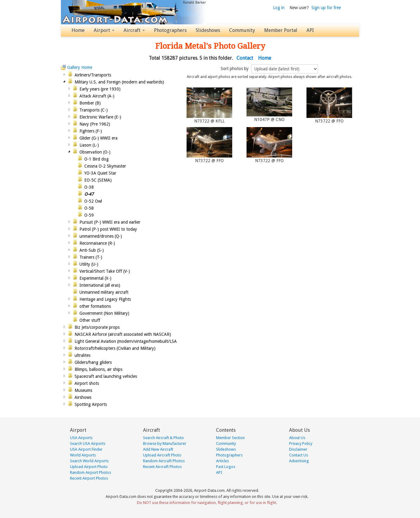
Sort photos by (235, 69)
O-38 (89, 187)
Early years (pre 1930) (100, 89)
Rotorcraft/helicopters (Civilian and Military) (115, 348)
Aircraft (134, 30)
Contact (245, 58)
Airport (104, 30)
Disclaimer (298, 449)
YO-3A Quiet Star (100, 173)
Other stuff (90, 320)
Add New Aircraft (158, 449)
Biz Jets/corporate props (97, 327)
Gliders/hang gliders (93, 362)
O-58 (89, 208)
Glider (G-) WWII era (98, 138)
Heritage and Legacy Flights (105, 299)
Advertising (299, 461)
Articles (222, 461)
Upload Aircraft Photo (162, 455)
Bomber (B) (90, 103)
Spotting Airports (91, 404)
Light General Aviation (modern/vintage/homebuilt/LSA (126, 341)
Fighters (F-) (91, 131)
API (310, 30)
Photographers (170, 30)
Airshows (83, 397)
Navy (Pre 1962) (95, 124)
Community (242, 30)
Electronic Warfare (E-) (100, 117)
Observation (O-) (95, 152)
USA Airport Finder (86, 449)
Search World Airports (89, 461)
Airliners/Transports (93, 75)
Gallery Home (80, 67)
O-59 (89, 215)
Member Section (230, 438)
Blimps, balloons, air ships (98, 369)
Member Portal (281, 30)
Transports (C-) (94, 110)
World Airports (83, 455)
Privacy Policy (301, 443)
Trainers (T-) (91, 257)
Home (78, 30)
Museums (83, 390)
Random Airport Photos (91, 472)
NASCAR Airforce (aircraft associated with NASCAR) (123, 334)
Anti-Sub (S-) (92, 250)
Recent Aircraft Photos (162, 467)
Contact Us (299, 455)
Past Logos (226, 467)
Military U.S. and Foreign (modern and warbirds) (119, 82)
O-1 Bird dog (96, 159)
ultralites (82, 355)
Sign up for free (326, 8)
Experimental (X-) (95, 278)
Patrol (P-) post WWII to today (108, 229)
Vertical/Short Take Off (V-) (105, 271)
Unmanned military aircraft (104, 292)
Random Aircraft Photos (164, 461)
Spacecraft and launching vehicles (106, 376)
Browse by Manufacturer (165, 443)
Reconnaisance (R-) (97, 243)
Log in (279, 8)
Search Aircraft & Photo (163, 438)
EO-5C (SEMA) (98, 180)
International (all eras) (100, 285)
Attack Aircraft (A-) (97, 96)
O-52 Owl (93, 201)
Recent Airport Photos (89, 478)
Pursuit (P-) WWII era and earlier (110, 222)
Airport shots (87, 383)
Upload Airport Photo (89, 467)
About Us (297, 438)
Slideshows (208, 30)
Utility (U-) (89, 264)
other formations (95, 306)
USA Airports (81, 438)
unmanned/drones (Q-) (101, 236)
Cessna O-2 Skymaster (105, 166)
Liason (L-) (89, 145)
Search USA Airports (88, 443)
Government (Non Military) (104, 313)
